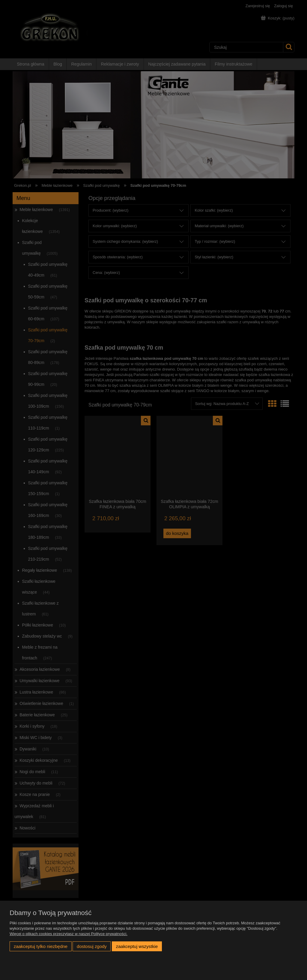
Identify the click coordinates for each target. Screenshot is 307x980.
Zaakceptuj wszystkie (137, 946)
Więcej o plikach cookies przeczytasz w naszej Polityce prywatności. (69, 934)
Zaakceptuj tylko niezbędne (41, 946)
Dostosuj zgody (92, 946)
